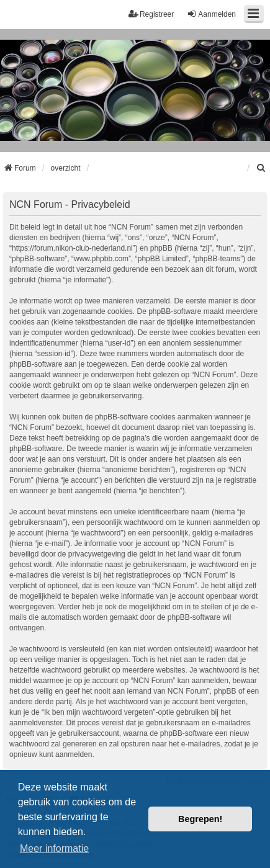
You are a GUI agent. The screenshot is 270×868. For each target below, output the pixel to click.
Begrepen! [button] (200, 819)
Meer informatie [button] (54, 848)
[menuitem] (261, 168)
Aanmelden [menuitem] (211, 14)
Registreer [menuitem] (151, 14)
